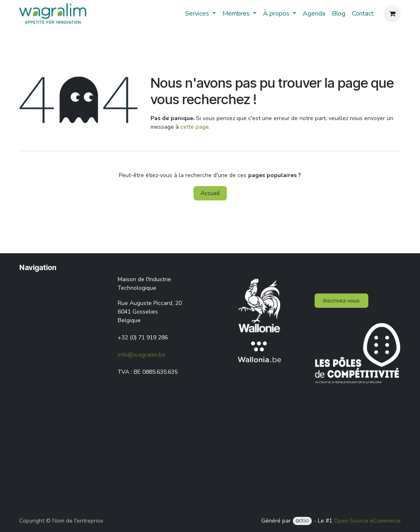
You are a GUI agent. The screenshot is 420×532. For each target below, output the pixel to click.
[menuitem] (200, 14)
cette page (195, 127)
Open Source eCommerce (367, 521)
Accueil (210, 193)
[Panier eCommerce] (392, 14)
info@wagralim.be (142, 355)
